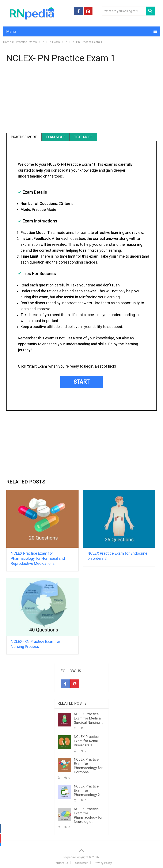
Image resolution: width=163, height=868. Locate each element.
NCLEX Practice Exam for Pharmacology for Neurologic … (88, 815)
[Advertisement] (81, 99)
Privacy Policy (103, 863)
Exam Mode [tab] (56, 137)
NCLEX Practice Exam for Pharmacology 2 (87, 790)
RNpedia (69, 857)
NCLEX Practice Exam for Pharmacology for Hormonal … (88, 766)
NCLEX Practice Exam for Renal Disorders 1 (86, 741)
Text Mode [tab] (83, 137)
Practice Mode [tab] (24, 137)
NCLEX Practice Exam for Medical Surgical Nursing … (88, 718)
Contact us (61, 863)
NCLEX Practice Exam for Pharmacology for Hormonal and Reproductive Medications (38, 558)
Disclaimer (81, 863)
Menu (11, 31)
